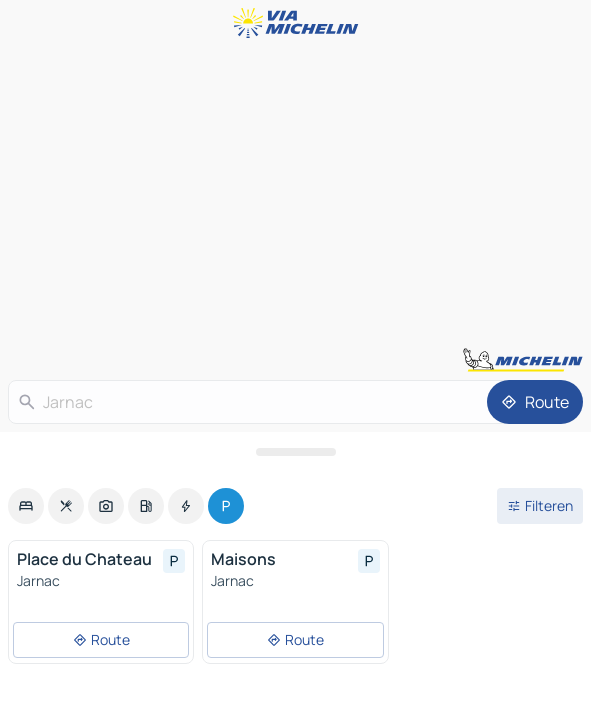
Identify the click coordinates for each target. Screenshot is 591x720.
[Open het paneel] (295, 452)
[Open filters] (540, 506)
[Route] (535, 402)
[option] (26, 506)
